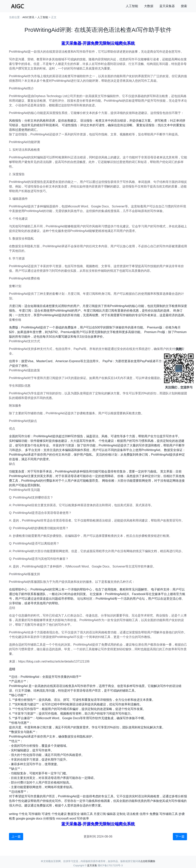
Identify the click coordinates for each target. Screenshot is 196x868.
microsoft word (66, 818)
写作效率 (83, 818)
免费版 (154, 814)
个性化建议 (59, 814)
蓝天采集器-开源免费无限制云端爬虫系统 (98, 43)
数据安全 (74, 814)
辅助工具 (87, 814)
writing (13, 814)
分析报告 (49, 818)
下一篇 (180, 836)
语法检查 (133, 814)
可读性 (46, 814)
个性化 (23, 814)
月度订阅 (100, 814)
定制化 (121, 814)
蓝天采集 (92, 865)
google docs (34, 818)
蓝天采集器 (167, 6)
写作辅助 (35, 814)
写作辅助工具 (169, 814)
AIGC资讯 (28, 17)
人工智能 (132, 6)
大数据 (149, 6)
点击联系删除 (148, 861)
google (20, 818)
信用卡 (144, 814)
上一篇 (16, 836)
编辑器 (111, 814)
